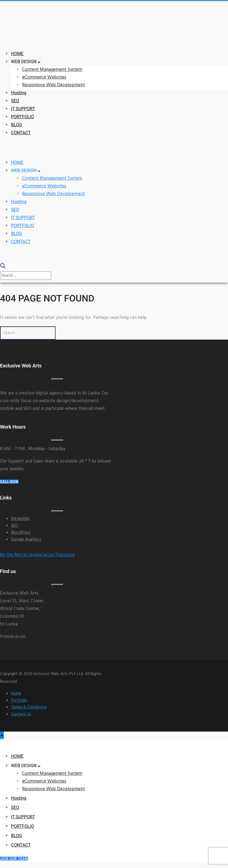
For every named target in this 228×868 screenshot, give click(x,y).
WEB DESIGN (24, 62)
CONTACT (21, 133)
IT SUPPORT (23, 109)
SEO (15, 101)
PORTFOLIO (23, 117)
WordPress (21, 533)
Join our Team (14, 859)
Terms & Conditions (29, 707)
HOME (17, 54)
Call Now (9, 482)
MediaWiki (20, 519)
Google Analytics (26, 539)
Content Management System (52, 70)
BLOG (17, 125)
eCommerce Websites (44, 77)
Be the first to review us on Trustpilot (37, 555)
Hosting (19, 93)
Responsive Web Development (53, 85)
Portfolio (19, 700)
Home (16, 694)
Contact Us (21, 714)
